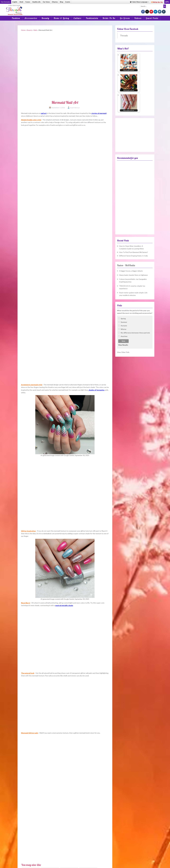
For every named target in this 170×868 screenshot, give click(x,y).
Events (68, 2)
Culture (78, 18)
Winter (124, 329)
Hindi (21, 2)
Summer (124, 322)
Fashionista (92, 18)
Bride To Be (109, 18)
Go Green (125, 18)
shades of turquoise (96, 390)
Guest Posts (152, 18)
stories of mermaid (99, 113)
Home (23, 30)
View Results (123, 345)
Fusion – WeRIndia (126, 265)
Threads (124, 36)
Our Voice (46, 2)
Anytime (124, 336)
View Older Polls (123, 352)
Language (139, 2)
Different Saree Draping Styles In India (133, 256)
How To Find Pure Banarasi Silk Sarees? (134, 252)
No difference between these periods (135, 333)
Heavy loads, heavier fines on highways (134, 275)
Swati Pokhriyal (75, 108)
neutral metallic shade (64, 605)
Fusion (28, 2)
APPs (167, 2)
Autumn (124, 326)
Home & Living (61, 18)
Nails (35, 30)
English (15, 2)
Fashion (16, 18)
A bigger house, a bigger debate (131, 271)
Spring (123, 319)
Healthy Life (36, 2)
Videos (138, 18)
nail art (44, 113)
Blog (61, 2)
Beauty (45, 18)
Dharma (55, 2)
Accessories (31, 18)
